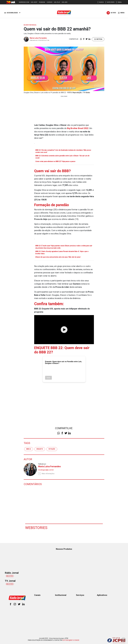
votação (52, 449)
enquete (40, 449)
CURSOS (49, 2)
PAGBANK (42, 2)
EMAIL (119, 2)
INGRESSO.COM (24, 2)
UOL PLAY (57, 2)
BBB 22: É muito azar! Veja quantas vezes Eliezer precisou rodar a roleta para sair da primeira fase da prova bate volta (64, 247)
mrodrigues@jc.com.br (46, 470)
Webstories (36, 528)
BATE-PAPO (110, 2)
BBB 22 (29, 449)
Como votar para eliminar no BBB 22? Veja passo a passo (55, 161)
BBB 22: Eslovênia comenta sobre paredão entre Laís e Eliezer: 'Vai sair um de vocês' (62, 157)
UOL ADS (64, 2)
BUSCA (101, 2)
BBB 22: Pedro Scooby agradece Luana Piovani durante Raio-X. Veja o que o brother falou (62, 252)
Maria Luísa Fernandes (38, 38)
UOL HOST (34, 2)
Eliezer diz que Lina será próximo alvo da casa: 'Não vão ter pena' (58, 257)
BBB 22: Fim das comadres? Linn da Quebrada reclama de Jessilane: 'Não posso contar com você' (63, 151)
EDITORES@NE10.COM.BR (71, 640)
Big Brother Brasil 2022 (78, 128)
